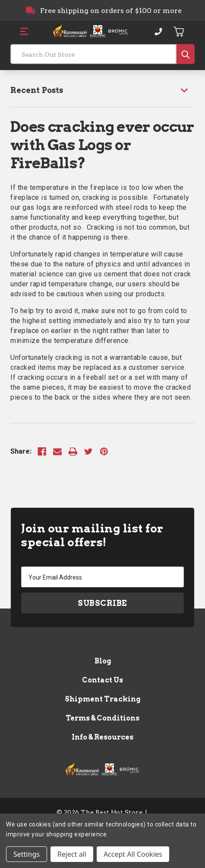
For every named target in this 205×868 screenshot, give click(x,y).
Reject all (72, 854)
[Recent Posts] (102, 90)
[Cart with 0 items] (179, 32)
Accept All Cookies (133, 854)
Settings (27, 854)
